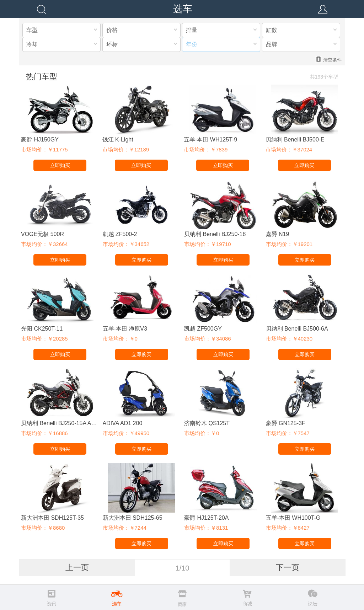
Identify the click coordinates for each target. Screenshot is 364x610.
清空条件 (328, 59)
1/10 (183, 568)
